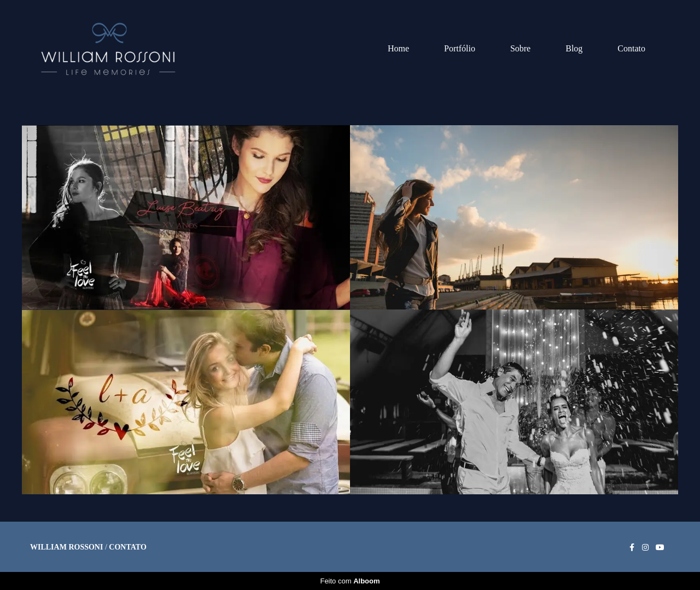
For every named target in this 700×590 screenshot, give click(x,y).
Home (398, 48)
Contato (631, 48)
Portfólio (460, 48)
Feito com (350, 581)
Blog (574, 48)
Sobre (520, 48)
